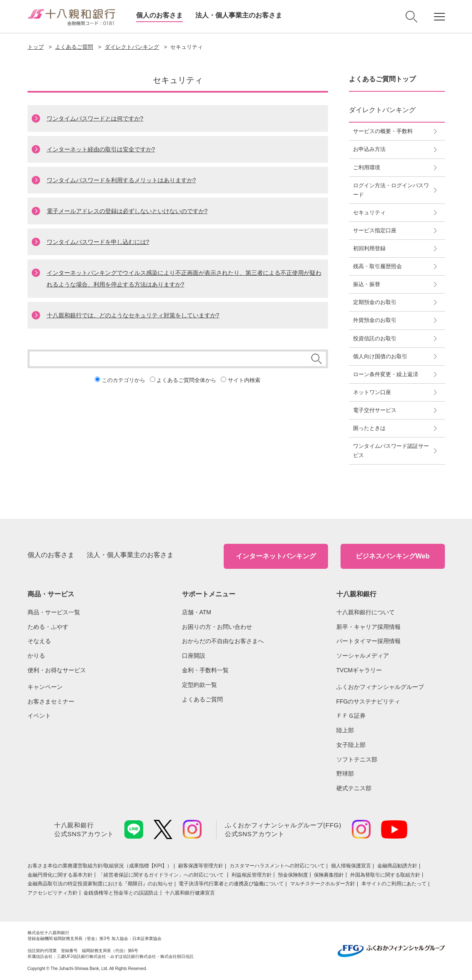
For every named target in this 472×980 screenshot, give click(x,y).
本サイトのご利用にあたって (394, 884)
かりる (36, 656)
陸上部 (345, 730)
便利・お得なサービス (57, 670)
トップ (36, 47)
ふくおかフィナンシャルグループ (380, 687)
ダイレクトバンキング (132, 47)
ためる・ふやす (48, 627)
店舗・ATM (197, 612)
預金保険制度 (293, 875)
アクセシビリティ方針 (53, 893)
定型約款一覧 (199, 685)
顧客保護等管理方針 (201, 866)
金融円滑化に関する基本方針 (60, 875)
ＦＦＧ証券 (351, 716)
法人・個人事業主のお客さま (239, 15)
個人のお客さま (159, 15)
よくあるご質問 (74, 47)
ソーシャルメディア (363, 656)
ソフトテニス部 (357, 759)
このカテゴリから (124, 380)
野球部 (345, 774)
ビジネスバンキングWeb (392, 556)
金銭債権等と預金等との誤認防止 (121, 893)
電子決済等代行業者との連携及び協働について (231, 884)
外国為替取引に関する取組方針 (385, 875)
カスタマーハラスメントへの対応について (277, 866)
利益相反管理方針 (252, 875)
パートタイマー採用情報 (369, 641)
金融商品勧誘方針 (397, 866)
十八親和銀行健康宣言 (190, 893)
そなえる (39, 641)
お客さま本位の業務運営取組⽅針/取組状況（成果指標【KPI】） (100, 866)
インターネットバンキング (276, 556)
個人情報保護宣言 (351, 866)
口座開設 (194, 656)
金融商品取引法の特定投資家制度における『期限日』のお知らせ (100, 884)
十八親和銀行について (366, 612)
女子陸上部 (351, 745)
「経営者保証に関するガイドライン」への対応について (162, 875)
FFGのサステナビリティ (369, 701)
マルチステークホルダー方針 (323, 884)
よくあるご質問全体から (186, 380)
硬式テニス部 (354, 788)
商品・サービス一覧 (54, 612)
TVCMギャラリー (359, 670)
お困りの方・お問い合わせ (217, 627)
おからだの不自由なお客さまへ (223, 641)
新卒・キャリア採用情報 (369, 627)
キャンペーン (45, 687)
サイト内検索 (244, 380)
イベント (39, 716)
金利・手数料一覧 (205, 670)
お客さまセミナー (51, 701)
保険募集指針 (329, 875)
